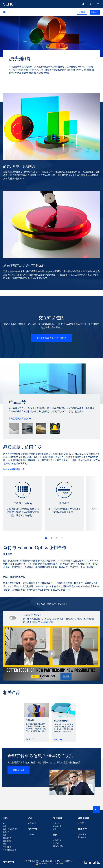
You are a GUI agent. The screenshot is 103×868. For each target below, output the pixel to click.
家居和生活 (7, 838)
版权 (43, 861)
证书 (55, 829)
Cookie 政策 (47, 622)
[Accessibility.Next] (62, 538)
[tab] (46, 538)
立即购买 (82, 12)
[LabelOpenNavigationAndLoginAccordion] (91, 4)
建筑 (5, 823)
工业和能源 (7, 841)
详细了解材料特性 (14, 469)
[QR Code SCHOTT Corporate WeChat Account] (90, 862)
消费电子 (6, 832)
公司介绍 (56, 823)
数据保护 (49, 861)
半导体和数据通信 (10, 850)
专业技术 (31, 834)
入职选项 (56, 843)
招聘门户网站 (58, 846)
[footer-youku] (94, 862)
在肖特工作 (57, 840)
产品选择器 (32, 823)
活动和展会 (82, 834)
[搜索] (83, 4)
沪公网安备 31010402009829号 (51, 863)
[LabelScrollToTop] (96, 810)
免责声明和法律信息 (32, 861)
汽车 (5, 826)
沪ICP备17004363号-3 (64, 861)
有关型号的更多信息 (20, 419)
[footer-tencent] (99, 862)
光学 (5, 844)
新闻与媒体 (82, 837)
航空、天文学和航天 (10, 829)
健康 (5, 835)
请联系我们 (19, 770)
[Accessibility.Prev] (41, 538)
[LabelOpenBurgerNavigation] (98, 4)
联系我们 (95, 12)
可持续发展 (57, 826)
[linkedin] (86, 862)
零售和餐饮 (7, 847)
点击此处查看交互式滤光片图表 (51, 338)
